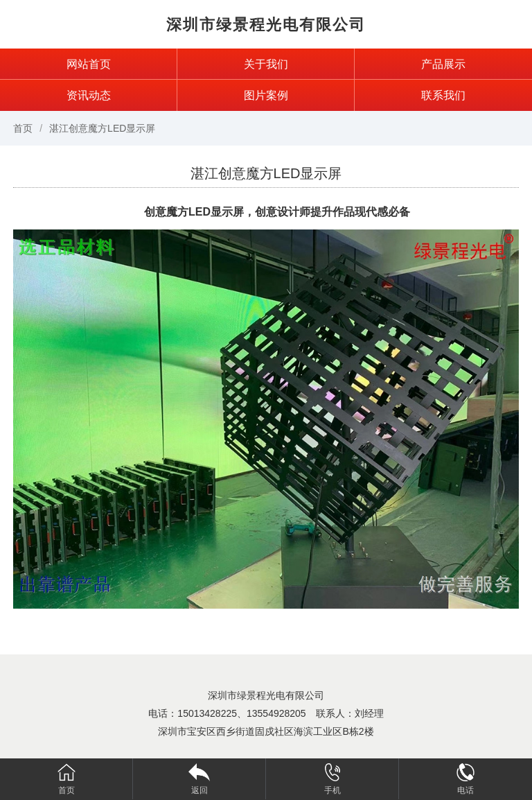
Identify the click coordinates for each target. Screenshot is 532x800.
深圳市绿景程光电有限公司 (266, 25)
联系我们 (443, 95)
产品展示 (443, 64)
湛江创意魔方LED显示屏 (102, 128)
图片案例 (266, 95)
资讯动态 (89, 95)
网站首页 (89, 64)
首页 (23, 128)
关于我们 (266, 64)
